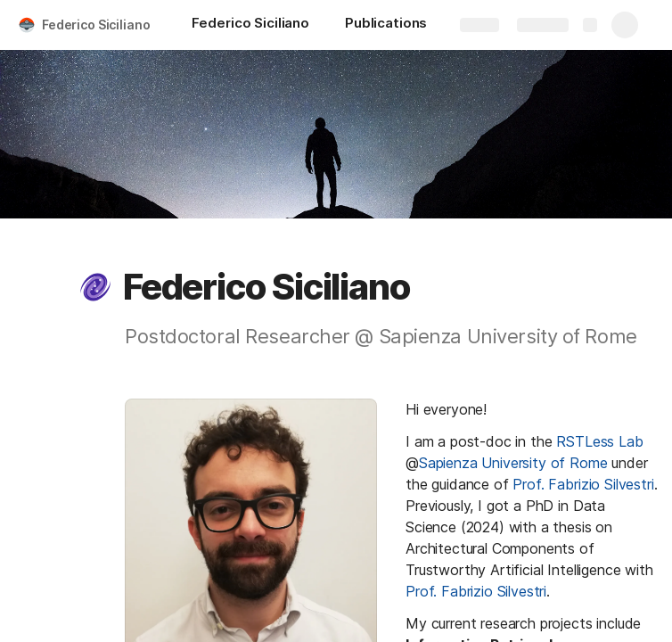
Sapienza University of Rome (513, 463)
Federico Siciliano (96, 25)
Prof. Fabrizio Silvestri (583, 484)
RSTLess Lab (599, 441)
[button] (95, 287)
